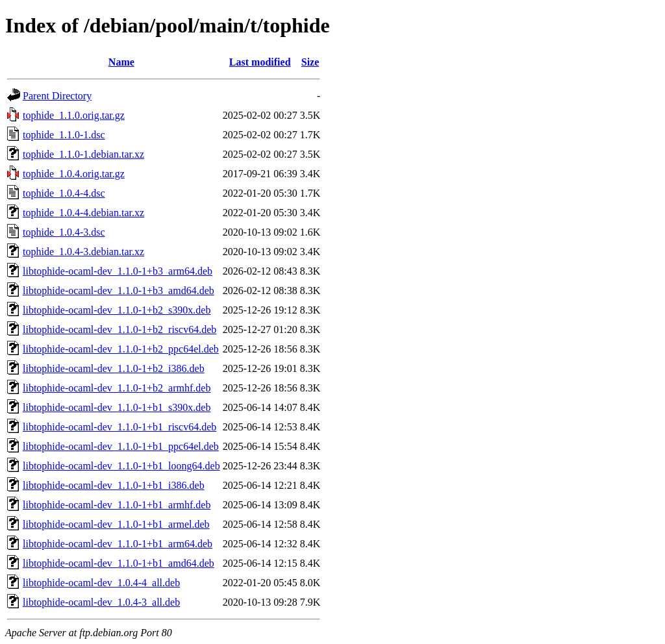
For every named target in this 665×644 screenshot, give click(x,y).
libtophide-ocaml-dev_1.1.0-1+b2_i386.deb (114, 368)
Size (310, 62)
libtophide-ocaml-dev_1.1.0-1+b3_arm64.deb (118, 271)
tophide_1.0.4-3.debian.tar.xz (83, 252)
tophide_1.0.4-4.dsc (64, 193)
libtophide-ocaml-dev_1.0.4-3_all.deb (101, 602)
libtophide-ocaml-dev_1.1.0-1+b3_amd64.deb (119, 291)
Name (121, 62)
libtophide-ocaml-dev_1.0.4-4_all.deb (101, 583)
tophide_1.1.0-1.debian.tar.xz (83, 154)
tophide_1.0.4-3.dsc (64, 232)
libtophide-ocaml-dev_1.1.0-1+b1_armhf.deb (117, 505)
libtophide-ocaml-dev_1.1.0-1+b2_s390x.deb (117, 310)
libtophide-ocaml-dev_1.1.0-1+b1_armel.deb (116, 524)
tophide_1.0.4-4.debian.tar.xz (83, 213)
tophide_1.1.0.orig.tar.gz (74, 115)
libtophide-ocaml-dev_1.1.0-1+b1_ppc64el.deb (121, 446)
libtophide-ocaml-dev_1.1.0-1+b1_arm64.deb (118, 544)
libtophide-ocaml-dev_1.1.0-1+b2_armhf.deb (117, 388)
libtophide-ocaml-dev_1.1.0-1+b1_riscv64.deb (119, 427)
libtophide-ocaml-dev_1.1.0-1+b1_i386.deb (114, 485)
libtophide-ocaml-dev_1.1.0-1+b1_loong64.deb (121, 466)
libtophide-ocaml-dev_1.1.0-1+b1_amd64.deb (119, 563)
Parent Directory (57, 96)
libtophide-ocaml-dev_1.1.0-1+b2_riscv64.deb (119, 329)
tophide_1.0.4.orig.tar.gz (74, 174)
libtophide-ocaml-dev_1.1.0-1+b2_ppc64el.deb (121, 349)
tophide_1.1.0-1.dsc (64, 135)
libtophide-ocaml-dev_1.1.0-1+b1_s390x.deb (117, 407)
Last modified (260, 62)
